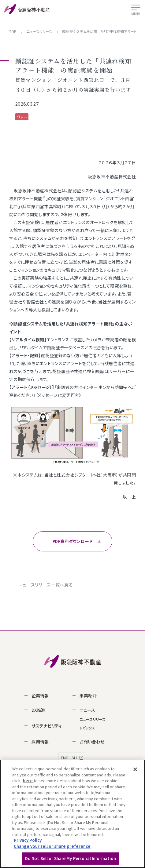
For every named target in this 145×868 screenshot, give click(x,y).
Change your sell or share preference (52, 846)
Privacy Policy (28, 840)
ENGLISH (72, 758)
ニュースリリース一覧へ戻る (46, 585)
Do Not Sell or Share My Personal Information (71, 858)
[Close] (135, 769)
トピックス (87, 728)
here (28, 781)
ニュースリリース (93, 719)
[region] (72, 814)
